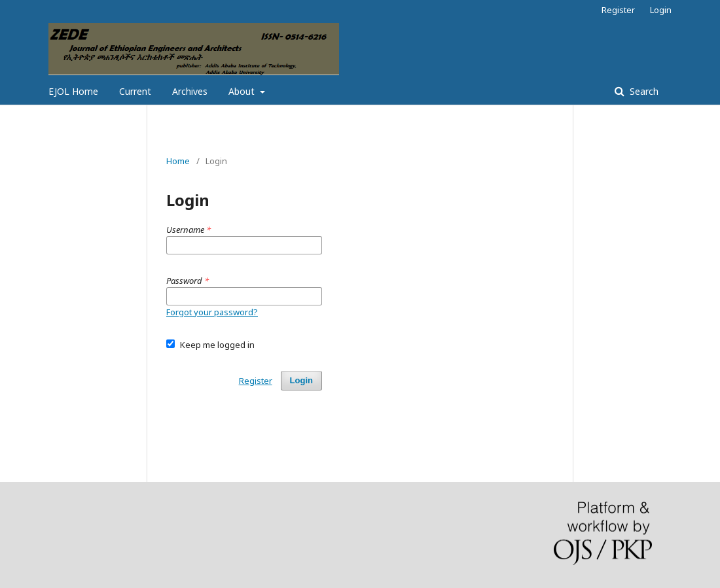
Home (178, 161)
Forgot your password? (212, 312)
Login (661, 10)
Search (643, 91)
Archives (190, 91)
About (243, 91)
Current (135, 91)
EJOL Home (73, 91)
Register (618, 10)
